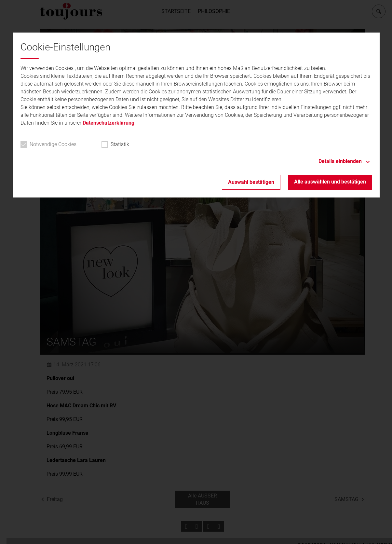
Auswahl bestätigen (251, 182)
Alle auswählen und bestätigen (330, 182)
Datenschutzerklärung (108, 123)
